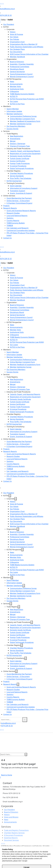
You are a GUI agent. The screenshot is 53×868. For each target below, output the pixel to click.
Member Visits (15, 86)
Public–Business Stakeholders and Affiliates (27, 47)
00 (27, 862)
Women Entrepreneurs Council (22, 77)
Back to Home (7, 775)
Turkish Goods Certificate (20, 158)
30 (41, 862)
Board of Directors (17, 62)
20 (37, 862)
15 (34, 862)
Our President (9, 24)
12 (18, 864)
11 (16, 864)
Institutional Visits (17, 89)
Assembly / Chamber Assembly (22, 64)
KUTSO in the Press (17, 104)
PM (13, 862)
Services (6, 131)
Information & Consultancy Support (24, 188)
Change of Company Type (20, 146)
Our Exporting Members (16, 126)
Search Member (13, 109)
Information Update (14, 111)
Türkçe (3, 19)
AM (1, 862)
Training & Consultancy (15, 183)
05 (30, 862)
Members (7, 106)
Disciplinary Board (17, 69)
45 (48, 862)
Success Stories (12, 129)
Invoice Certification (18, 161)
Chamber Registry (14, 171)
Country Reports (13, 221)
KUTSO (6, 27)
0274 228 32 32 (6, 15)
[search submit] (25, 720)
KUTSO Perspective (14, 79)
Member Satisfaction (15, 114)
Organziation (12, 59)
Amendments (15, 139)
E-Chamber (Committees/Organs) (19, 203)
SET (1, 867)
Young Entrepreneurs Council (21, 74)
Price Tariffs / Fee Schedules (21, 178)
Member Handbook (17, 57)
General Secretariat (17, 72)
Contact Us (7, 238)
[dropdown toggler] (10, 496)
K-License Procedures (18, 166)
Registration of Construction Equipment (25, 154)
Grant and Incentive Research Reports (21, 211)
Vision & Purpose (16, 34)
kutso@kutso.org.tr (7, 9)
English (10, 19)
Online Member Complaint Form (22, 119)
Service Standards (17, 176)
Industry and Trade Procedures (19, 149)
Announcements (16, 84)
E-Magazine (14, 91)
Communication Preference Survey (23, 116)
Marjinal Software (19, 853)
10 (13, 864)
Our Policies (14, 39)
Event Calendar (16, 186)
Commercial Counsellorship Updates (21, 230)
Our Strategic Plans (17, 49)
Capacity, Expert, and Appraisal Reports (25, 151)
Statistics (10, 218)
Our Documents (16, 52)
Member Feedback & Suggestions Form (25, 121)
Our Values (14, 37)
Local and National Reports (17, 216)
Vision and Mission (11, 819)
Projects (6, 206)
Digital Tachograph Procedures (22, 168)
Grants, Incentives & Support (21, 193)
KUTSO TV (14, 96)
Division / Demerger (18, 144)
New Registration (17, 136)
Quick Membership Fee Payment (19, 198)
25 (39, 862)
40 (46, 862)
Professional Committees (20, 67)
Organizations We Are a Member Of (24, 44)
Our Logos (14, 101)
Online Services (9, 196)
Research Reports (10, 208)
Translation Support (17, 191)
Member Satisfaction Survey (21, 124)
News (12, 82)
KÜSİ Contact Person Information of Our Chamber (29, 54)
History (13, 32)
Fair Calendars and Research (18, 228)
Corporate (10, 29)
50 (51, 862)
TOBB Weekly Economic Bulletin (22, 94)
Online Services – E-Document (18, 201)
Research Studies (13, 213)
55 (27, 864)
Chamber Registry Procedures (21, 173)
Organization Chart (17, 42)
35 (44, 862)
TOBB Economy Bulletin (16, 223)
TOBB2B (10, 226)
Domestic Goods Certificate (20, 156)
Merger (13, 141)
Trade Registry (12, 134)
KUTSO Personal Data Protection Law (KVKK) (27, 99)
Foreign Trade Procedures (20, 163)
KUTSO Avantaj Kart (14, 181)
